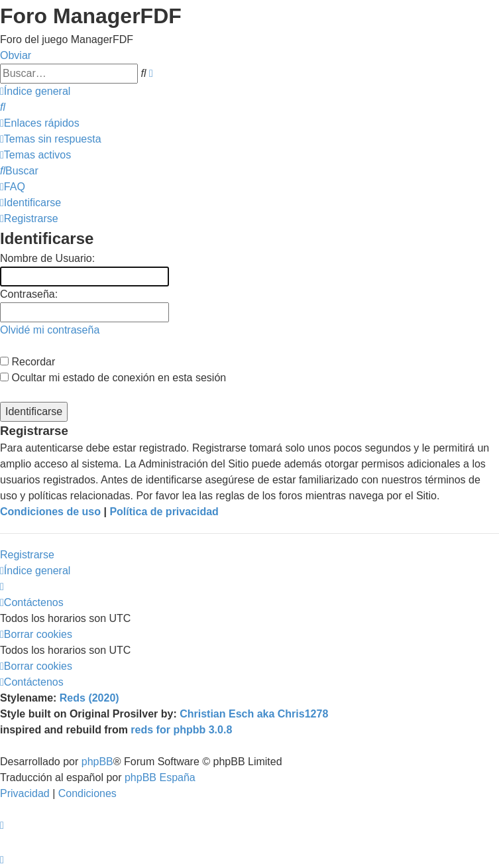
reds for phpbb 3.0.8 (181, 730)
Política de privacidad (164, 512)
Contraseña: (29, 294)
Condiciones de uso (50, 512)
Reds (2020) (89, 698)
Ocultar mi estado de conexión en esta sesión (113, 378)
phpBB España (160, 777)
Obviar (16, 55)
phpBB (97, 762)
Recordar (28, 362)
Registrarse (27, 555)
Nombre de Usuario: (47, 258)
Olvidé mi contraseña (50, 330)
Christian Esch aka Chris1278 (254, 714)
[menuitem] (3, 107)
